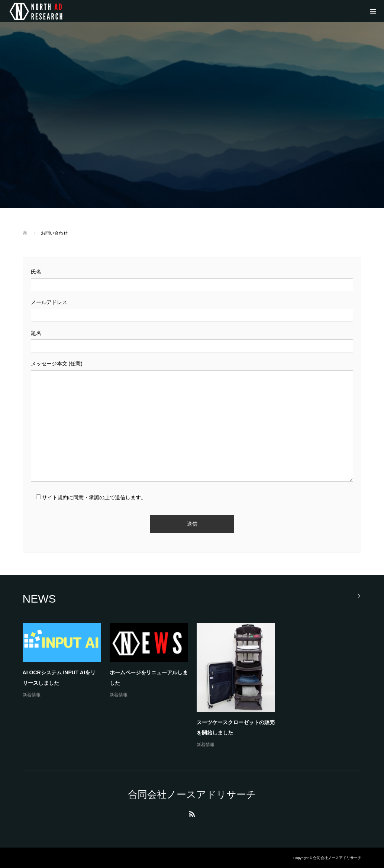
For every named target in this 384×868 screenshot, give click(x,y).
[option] (197, 686)
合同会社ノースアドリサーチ (192, 794)
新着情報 (32, 695)
